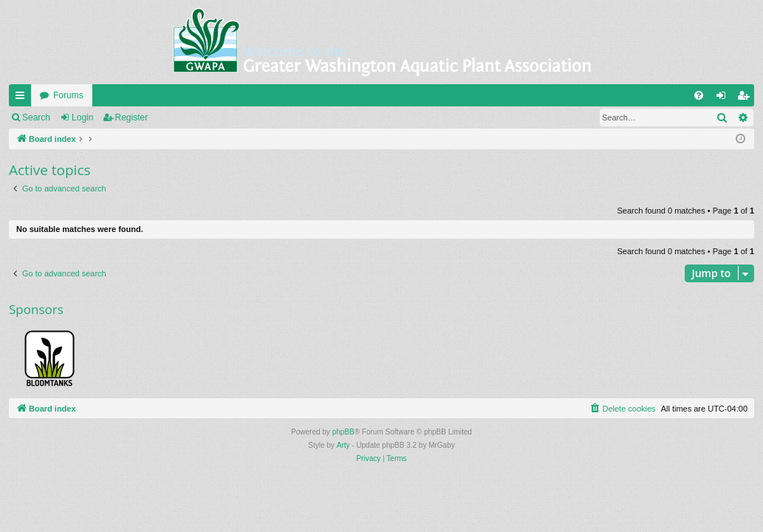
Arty (343, 445)
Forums (68, 95)
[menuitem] (699, 95)
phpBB (343, 432)
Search (36, 117)
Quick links (23, 98)
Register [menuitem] (746, 98)
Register (132, 117)
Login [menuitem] (724, 98)
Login (82, 117)
